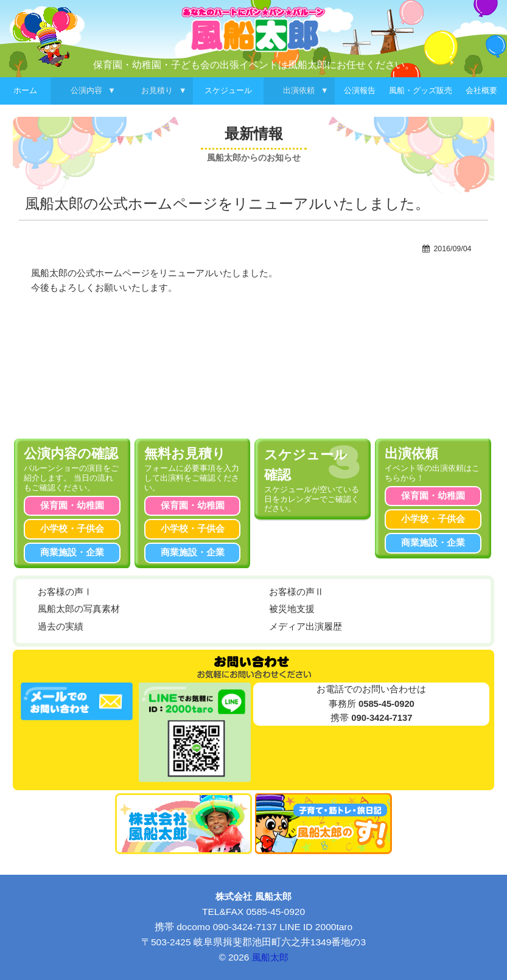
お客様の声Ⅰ (65, 592)
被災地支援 (292, 609)
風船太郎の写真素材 (79, 609)
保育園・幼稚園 (72, 506)
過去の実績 (61, 627)
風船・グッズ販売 (421, 90)
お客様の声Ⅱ (296, 592)
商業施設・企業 (72, 552)
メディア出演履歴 (306, 627)
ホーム (25, 90)
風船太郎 (270, 957)
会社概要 (481, 90)
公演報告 (360, 90)
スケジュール (228, 90)
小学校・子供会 (72, 529)
